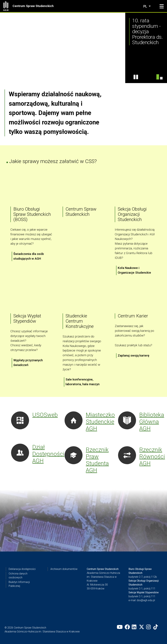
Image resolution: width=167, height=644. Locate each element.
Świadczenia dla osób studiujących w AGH (29, 256)
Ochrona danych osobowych (18, 576)
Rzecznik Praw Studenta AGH (97, 460)
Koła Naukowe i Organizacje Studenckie (134, 270)
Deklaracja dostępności (22, 569)
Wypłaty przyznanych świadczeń (28, 363)
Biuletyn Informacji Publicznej (19, 584)
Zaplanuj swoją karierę (133, 355)
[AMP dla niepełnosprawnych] (161, 78)
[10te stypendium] (158, 77)
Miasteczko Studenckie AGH (100, 422)
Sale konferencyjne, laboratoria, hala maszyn (83, 382)
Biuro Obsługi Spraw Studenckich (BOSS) (32, 214)
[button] (162, 7)
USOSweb (45, 415)
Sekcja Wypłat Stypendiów (27, 318)
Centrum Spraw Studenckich (33, 6)
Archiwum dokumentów (64, 569)
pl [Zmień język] (146, 6)
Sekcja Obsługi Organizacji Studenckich (132, 214)
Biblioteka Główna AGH (152, 422)
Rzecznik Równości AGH (152, 457)
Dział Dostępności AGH (48, 454)
